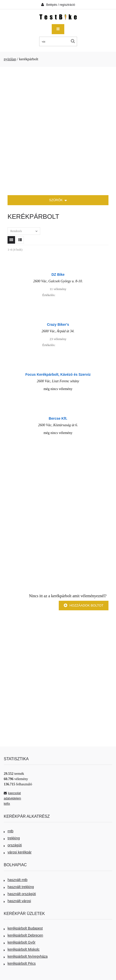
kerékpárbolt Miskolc (22, 949)
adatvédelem (12, 798)
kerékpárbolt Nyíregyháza (26, 956)
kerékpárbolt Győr (20, 942)
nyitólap (10, 59)
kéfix (7, 804)
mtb (9, 831)
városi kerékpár (18, 852)
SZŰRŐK (58, 201)
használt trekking (19, 887)
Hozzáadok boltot (84, 605)
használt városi (17, 901)
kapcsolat (12, 793)
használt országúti (20, 894)
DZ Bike (58, 275)
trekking (12, 838)
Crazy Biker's (58, 324)
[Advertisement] (58, 131)
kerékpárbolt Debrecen (23, 935)
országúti (13, 845)
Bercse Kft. (58, 418)
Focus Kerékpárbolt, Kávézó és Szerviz (58, 374)
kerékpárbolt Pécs (20, 963)
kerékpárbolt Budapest (23, 928)
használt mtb (16, 880)
